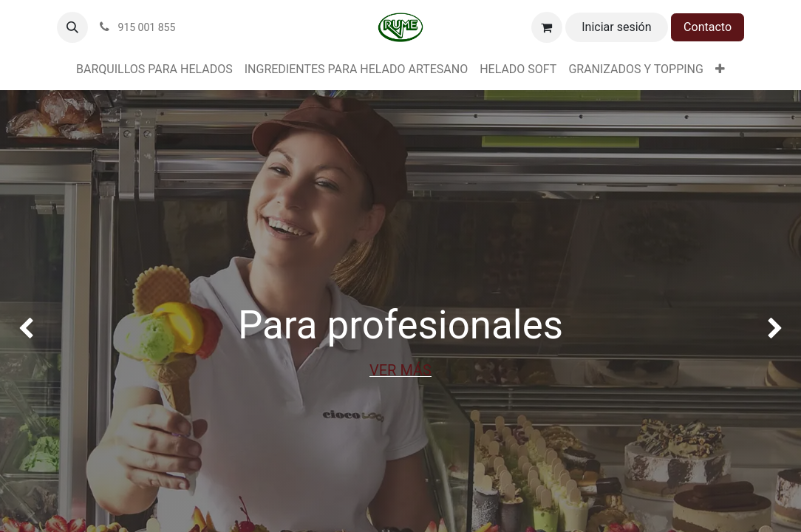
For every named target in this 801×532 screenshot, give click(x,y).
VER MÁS (400, 370)
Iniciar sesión (616, 27)
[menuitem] (154, 69)
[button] (72, 27)
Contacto (708, 27)
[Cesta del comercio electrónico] (547, 27)
